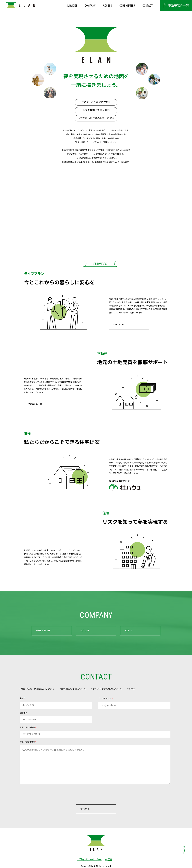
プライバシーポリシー (88, 860)
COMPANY (90, 6)
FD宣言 (109, 860)
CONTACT (148, 6)
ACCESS (107, 6)
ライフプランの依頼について (114, 689)
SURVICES (72, 6)
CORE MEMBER (127, 6)
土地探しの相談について (78, 689)
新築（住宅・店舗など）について (39, 689)
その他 (142, 689)
